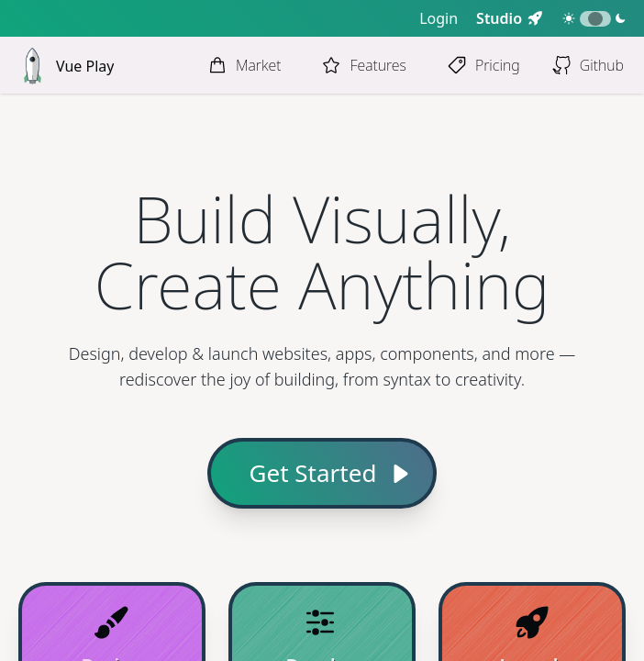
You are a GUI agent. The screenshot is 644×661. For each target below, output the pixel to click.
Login (439, 18)
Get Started (313, 473)
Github (602, 65)
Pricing (498, 65)
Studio (499, 18)
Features (378, 65)
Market (259, 65)
